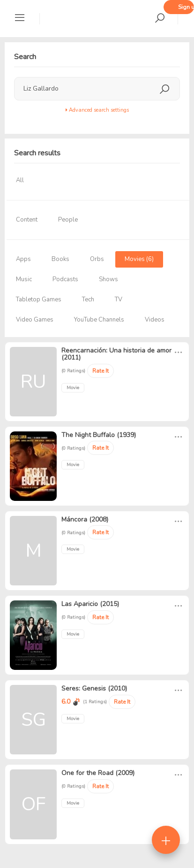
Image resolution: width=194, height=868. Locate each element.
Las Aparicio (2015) (90, 604)
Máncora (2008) (85, 519)
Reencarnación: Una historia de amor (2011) (116, 354)
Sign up (186, 7)
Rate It (101, 371)
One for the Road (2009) (98, 773)
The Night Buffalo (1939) (99, 435)
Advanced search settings (97, 110)
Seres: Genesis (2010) (94, 688)
